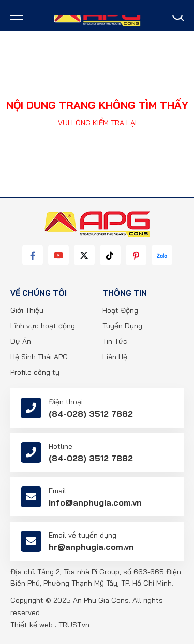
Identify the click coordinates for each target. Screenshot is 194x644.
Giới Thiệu (27, 310)
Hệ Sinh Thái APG (39, 357)
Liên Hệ (115, 357)
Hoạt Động (120, 310)
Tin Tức (115, 341)
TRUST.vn (74, 625)
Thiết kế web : (33, 625)
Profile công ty (35, 372)
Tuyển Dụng (122, 326)
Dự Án (21, 341)
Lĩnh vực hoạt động (43, 326)
